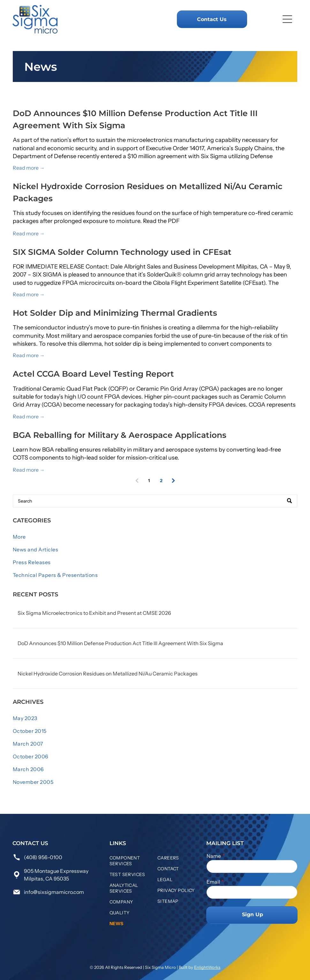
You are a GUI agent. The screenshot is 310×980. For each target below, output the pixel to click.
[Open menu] (287, 19)
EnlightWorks (207, 967)
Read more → (29, 168)
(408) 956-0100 (43, 857)
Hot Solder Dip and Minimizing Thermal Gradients (115, 313)
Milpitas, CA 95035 (46, 879)
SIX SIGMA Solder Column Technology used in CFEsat (122, 252)
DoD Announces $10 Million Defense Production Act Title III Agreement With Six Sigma (120, 643)
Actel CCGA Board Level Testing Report (93, 374)
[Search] (155, 501)
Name (214, 856)
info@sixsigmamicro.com (54, 892)
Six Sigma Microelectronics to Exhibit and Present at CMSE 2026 (94, 613)
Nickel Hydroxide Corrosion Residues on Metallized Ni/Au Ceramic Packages (108, 674)
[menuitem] (155, 537)
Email (213, 882)
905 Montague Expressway (56, 871)
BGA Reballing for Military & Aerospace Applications (120, 435)
